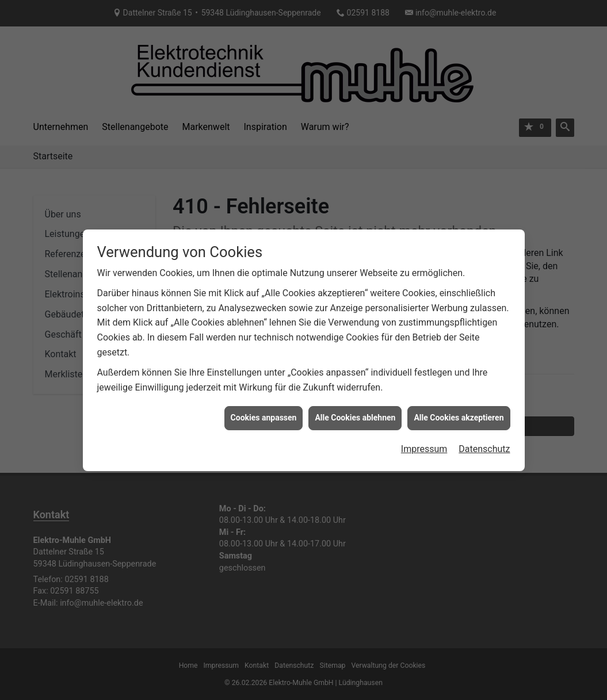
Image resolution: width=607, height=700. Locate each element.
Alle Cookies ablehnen (355, 407)
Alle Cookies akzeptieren (459, 407)
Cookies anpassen (264, 407)
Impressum (424, 439)
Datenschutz (484, 439)
